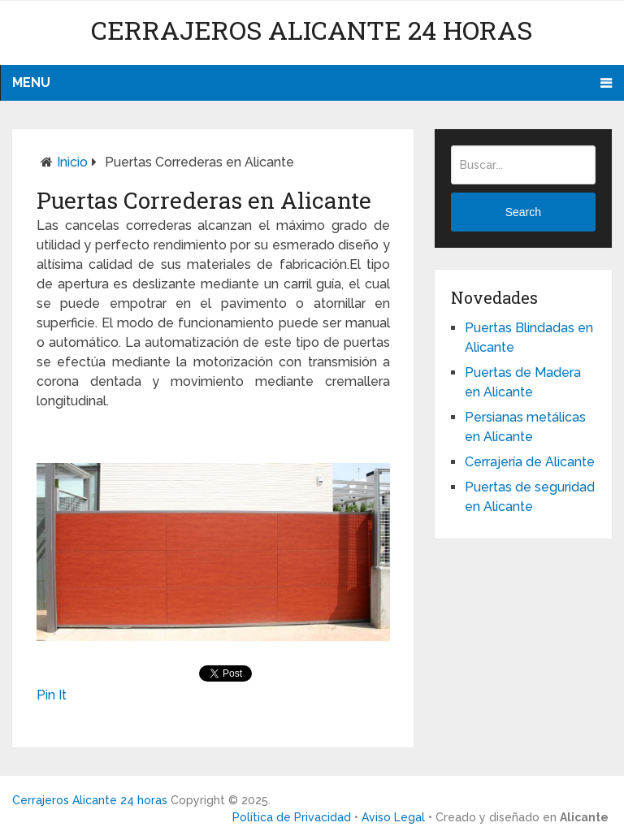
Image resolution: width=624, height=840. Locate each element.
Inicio (72, 162)
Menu (31, 82)
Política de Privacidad (292, 817)
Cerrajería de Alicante (530, 462)
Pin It (52, 695)
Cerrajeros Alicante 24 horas (312, 30)
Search (523, 212)
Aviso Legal (393, 817)
